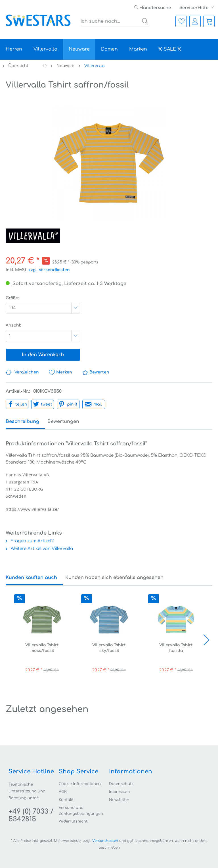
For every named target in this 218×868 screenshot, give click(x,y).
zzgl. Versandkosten (49, 270)
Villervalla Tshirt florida (176, 648)
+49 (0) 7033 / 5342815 (31, 815)
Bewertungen (68, 421)
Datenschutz (121, 784)
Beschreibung (22, 421)
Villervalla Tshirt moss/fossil (42, 648)
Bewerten (96, 372)
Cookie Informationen (80, 784)
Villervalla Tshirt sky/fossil (109, 648)
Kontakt (66, 800)
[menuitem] (153, 8)
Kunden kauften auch (31, 578)
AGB (63, 792)
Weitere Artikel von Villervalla (39, 549)
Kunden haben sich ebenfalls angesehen (114, 578)
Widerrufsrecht (73, 821)
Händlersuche (153, 8)
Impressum (119, 792)
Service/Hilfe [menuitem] (194, 8)
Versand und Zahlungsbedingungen (81, 811)
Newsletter (119, 800)
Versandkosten (105, 841)
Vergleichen (22, 372)
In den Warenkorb (43, 355)
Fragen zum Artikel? (30, 541)
